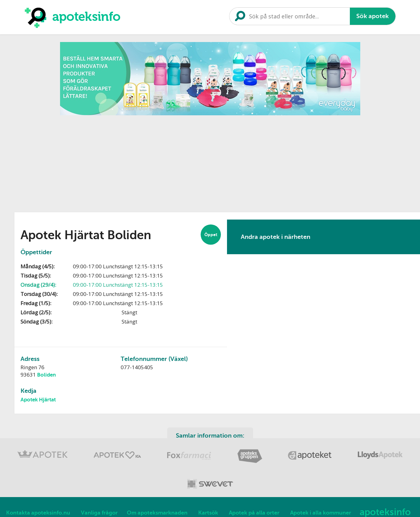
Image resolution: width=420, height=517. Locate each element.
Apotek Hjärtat (38, 400)
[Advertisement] (210, 162)
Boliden (46, 375)
